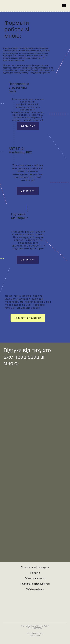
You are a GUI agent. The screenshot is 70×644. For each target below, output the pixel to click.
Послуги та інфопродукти (35, 567)
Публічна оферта (35, 589)
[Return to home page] (8, 5)
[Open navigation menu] (64, 5)
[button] (28, 126)
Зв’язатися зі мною (35, 578)
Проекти (35, 573)
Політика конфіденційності (35, 584)
